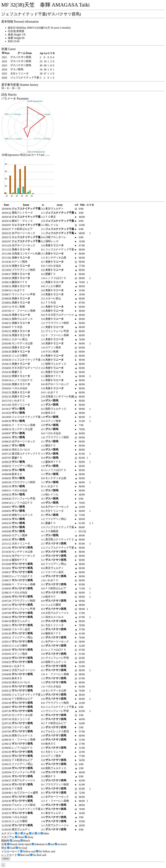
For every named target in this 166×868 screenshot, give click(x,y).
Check (6, 859)
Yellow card (28, 851)
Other (45, 833)
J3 (37, 833)
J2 (32, 833)
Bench (25, 841)
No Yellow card (46, 851)
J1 (17, 833)
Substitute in (40, 844)
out (51, 844)
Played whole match (19, 844)
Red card (24, 855)
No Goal (21, 848)
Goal (11, 848)
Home (20, 837)
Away (29, 837)
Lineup (15, 841)
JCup (25, 833)
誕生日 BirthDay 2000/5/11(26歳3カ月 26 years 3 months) (39, 28)
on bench (61, 844)
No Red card (38, 855)
